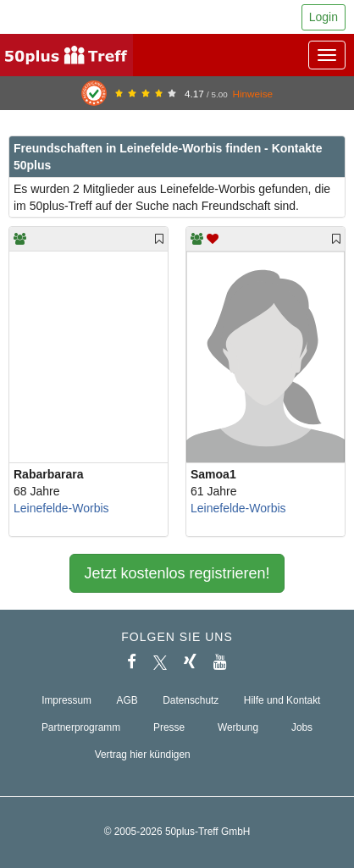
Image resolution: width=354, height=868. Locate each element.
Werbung (238, 727)
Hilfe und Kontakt (282, 700)
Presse (169, 727)
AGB (127, 700)
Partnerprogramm (81, 727)
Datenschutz (191, 700)
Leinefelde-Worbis (61, 508)
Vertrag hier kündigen (143, 755)
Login (324, 17)
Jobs (302, 727)
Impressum (66, 700)
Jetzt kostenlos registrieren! (177, 573)
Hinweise (252, 94)
